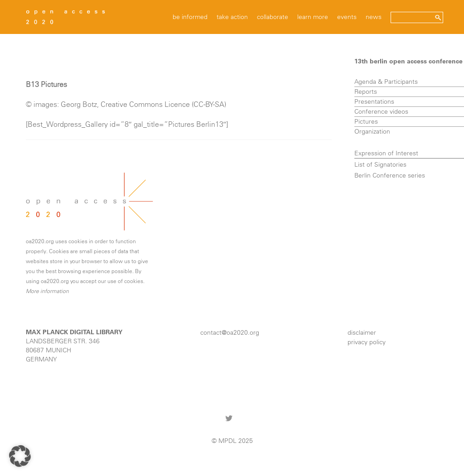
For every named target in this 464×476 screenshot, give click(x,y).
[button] (20, 456)
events (347, 17)
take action (232, 17)
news (374, 17)
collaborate (273, 17)
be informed (190, 17)
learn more (313, 17)
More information (47, 291)
